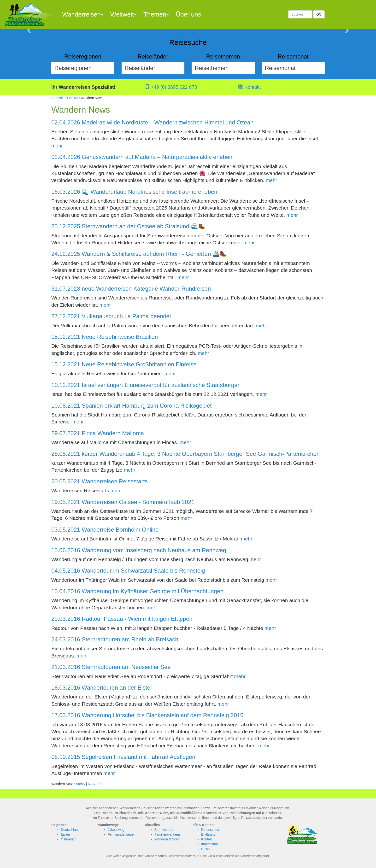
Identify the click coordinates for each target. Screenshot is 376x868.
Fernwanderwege (121, 834)
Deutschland (70, 830)
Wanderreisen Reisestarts (115, 481)
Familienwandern (167, 834)
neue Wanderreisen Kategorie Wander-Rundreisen (146, 289)
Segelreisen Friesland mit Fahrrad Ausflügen (139, 757)
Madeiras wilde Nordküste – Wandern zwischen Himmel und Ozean (168, 122)
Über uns (188, 14)
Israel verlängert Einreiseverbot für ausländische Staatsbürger (161, 385)
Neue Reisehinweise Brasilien (120, 337)
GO (319, 14)
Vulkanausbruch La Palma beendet (126, 316)
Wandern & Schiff (167, 839)
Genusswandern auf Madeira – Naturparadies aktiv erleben (157, 157)
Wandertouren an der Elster (117, 688)
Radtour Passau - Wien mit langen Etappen (137, 619)
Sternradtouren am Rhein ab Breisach (130, 639)
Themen (156, 14)
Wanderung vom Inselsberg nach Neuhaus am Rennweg (154, 550)
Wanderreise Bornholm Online (120, 530)
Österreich (69, 839)
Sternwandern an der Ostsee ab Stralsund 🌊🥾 (144, 226)
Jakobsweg (116, 830)
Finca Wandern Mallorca (113, 433)
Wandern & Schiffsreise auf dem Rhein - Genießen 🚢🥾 (154, 254)
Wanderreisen (83, 14)
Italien (65, 834)
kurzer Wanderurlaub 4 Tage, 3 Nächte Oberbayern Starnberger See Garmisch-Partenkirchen (201, 454)
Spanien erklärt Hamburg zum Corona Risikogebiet (147, 406)
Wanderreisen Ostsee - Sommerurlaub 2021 (138, 502)
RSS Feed (96, 784)
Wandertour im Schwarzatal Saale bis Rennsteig (143, 571)
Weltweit (123, 14)
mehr (57, 146)
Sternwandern (165, 830)
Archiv (80, 784)
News (73, 98)
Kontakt (250, 87)
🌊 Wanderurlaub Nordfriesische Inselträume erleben (150, 192)
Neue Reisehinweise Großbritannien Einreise (139, 364)
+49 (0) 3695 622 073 (171, 87)
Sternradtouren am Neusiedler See (126, 667)
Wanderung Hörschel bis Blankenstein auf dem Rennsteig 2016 (163, 715)
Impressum (209, 844)
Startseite (58, 98)
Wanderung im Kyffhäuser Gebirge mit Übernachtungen (153, 591)
